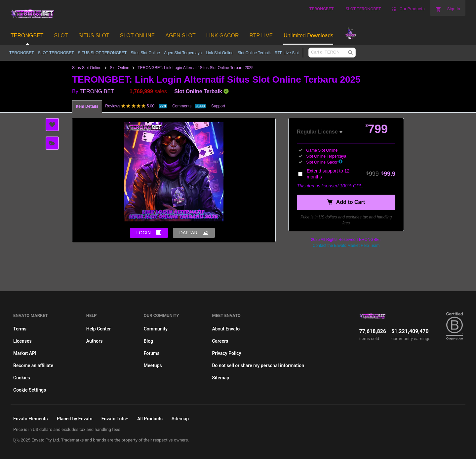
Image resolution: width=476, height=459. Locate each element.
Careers (220, 341)
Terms (20, 329)
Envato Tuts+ (115, 419)
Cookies (22, 378)
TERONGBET (22, 53)
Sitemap (220, 378)
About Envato (226, 329)
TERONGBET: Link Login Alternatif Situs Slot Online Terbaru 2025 (196, 68)
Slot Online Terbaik (254, 53)
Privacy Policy (226, 353)
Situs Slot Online (145, 53)
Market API (25, 353)
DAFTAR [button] (189, 233)
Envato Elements (31, 419)
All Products (150, 419)
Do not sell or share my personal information (258, 365)
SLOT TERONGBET (56, 53)
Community (156, 329)
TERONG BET (97, 91)
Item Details (87, 106)
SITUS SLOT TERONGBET (102, 53)
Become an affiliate (33, 365)
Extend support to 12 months (351, 174)
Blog (148, 341)
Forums (152, 353)
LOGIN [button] (144, 233)
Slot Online (119, 68)
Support (218, 106)
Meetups (153, 365)
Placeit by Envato (75, 419)
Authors (95, 341)
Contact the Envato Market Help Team (346, 246)
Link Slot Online (219, 53)
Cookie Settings (30, 390)
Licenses (22, 341)
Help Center (99, 329)
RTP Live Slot (287, 53)
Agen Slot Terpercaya (183, 53)
